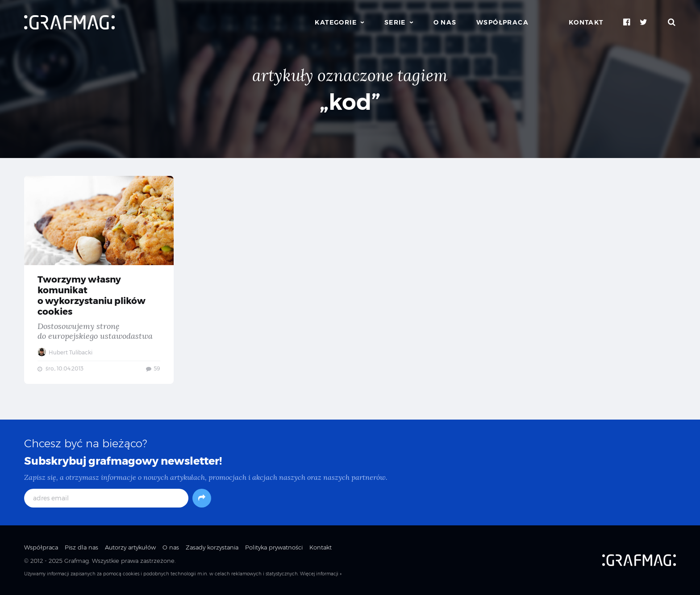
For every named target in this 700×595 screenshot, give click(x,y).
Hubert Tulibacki (65, 352)
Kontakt (586, 22)
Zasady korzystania (212, 547)
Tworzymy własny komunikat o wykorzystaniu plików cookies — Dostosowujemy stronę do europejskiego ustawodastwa (99, 280)
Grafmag (77, 561)
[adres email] (106, 498)
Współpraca (502, 22)
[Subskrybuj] (202, 498)
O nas (445, 22)
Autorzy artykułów (130, 547)
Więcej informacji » (321, 574)
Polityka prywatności (274, 547)
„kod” (350, 102)
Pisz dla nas (81, 547)
